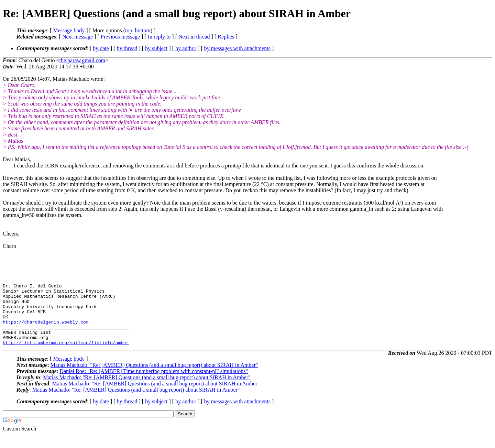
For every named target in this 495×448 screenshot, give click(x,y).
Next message (78, 37)
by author (186, 48)
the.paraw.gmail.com (82, 60)
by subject (156, 48)
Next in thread (194, 37)
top (129, 30)
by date (101, 48)
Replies (226, 37)
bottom (142, 30)
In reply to (159, 37)
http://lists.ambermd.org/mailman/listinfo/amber (66, 356)
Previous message (120, 37)
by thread (127, 48)
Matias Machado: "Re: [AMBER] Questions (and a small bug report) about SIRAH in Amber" (154, 378)
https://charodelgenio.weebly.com (46, 331)
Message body (69, 30)
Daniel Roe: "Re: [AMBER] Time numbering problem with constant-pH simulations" (154, 385)
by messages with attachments (237, 48)
